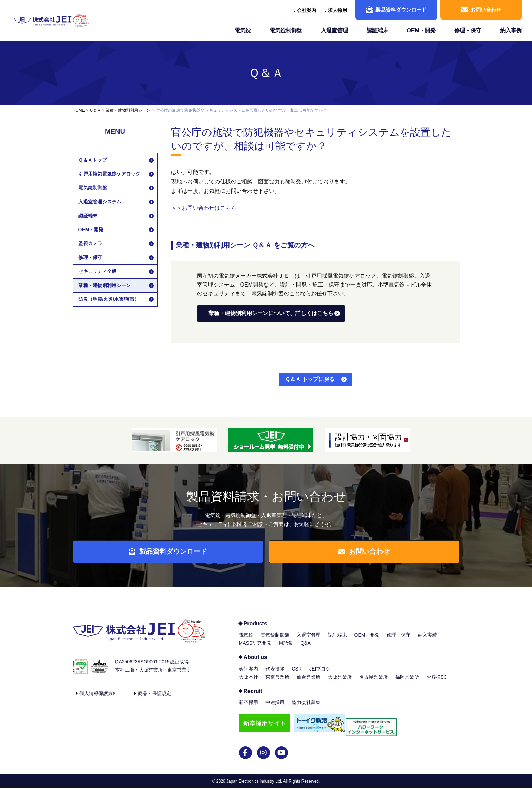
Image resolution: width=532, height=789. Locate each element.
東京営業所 (277, 681)
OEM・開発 (421, 30)
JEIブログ (320, 673)
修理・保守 (468, 30)
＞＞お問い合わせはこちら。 (206, 208)
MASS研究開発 (255, 648)
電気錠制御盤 (286, 30)
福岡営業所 (407, 681)
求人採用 (337, 10)
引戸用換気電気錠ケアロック (109, 174)
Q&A (306, 648)
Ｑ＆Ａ (266, 73)
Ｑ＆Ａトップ (93, 160)
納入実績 (427, 640)
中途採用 (275, 707)
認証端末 (378, 30)
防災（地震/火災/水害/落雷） (109, 299)
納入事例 (511, 30)
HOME (79, 110)
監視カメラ (90, 243)
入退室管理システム (100, 202)
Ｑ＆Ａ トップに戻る (310, 379)
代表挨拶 (275, 673)
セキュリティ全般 (97, 271)
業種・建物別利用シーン (128, 110)
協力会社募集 (306, 707)
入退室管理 (334, 30)
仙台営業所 (309, 681)
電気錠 (243, 30)
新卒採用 (249, 707)
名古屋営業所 (373, 681)
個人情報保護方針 (98, 698)
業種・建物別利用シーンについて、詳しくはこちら (271, 313)
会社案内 (307, 10)
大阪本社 (249, 681)
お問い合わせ (481, 10)
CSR (297, 673)
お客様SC (437, 681)
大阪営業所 (340, 681)
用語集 (286, 648)
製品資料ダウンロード (396, 10)
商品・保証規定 (154, 698)
